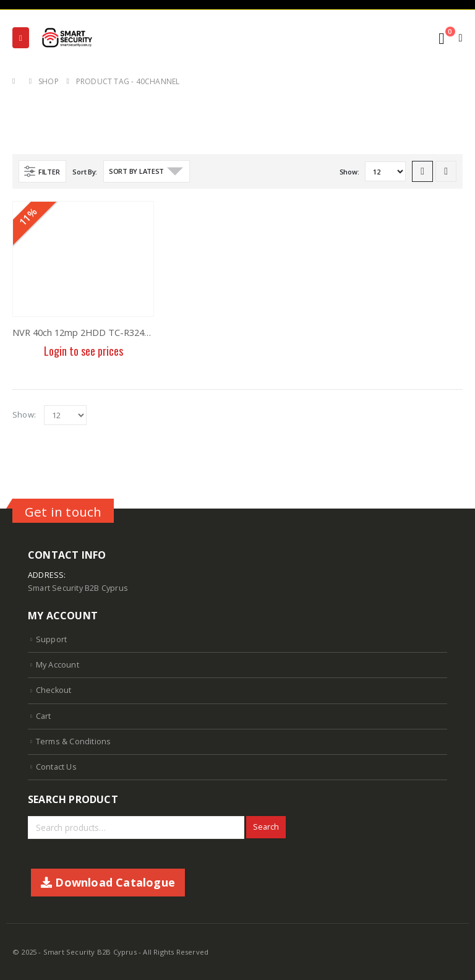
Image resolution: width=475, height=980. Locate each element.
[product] (83, 259)
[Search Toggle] (413, 38)
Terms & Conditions (74, 741)
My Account (58, 665)
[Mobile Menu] (21, 38)
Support (51, 639)
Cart (44, 716)
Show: (349, 172)
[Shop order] (147, 171)
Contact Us (56, 767)
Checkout (54, 690)
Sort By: (85, 172)
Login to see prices (83, 351)
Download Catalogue (108, 882)
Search (266, 827)
